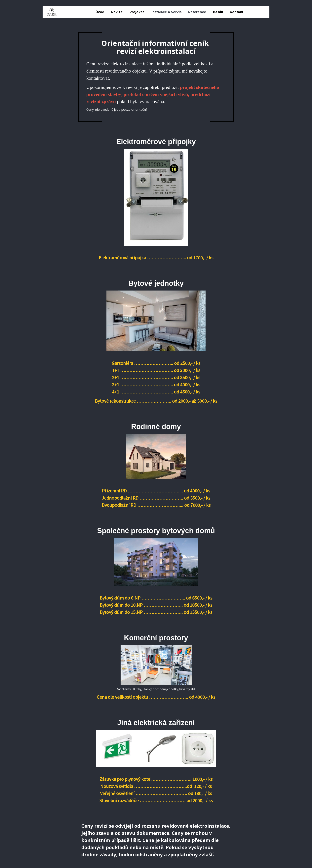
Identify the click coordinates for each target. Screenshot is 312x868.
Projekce (137, 12)
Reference (197, 12)
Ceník (218, 12)
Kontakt (237, 12)
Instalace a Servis (166, 12)
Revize (117, 12)
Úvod (100, 12)
